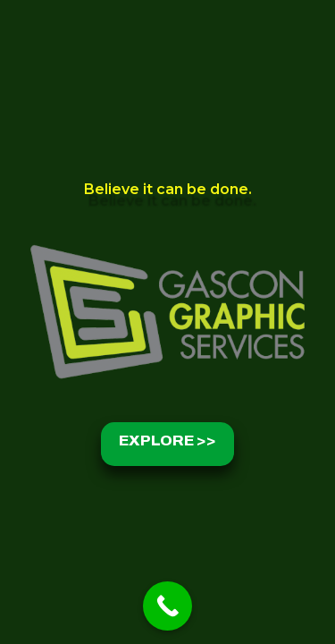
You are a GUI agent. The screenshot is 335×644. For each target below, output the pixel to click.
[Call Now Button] (167, 606)
